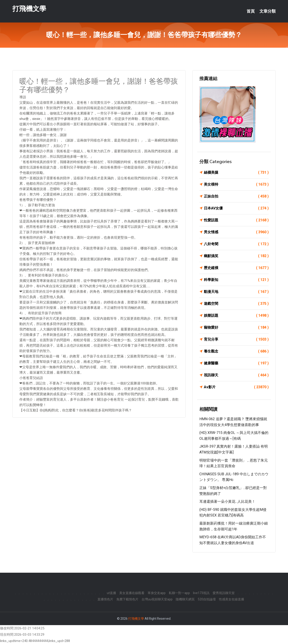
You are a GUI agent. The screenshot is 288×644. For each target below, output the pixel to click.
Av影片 (236, 387)
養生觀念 (236, 351)
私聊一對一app (179, 593)
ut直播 (111, 593)
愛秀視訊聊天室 (224, 593)
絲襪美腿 (236, 173)
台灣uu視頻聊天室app (157, 599)
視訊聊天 (236, 375)
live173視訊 (201, 593)
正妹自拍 (236, 196)
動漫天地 (236, 292)
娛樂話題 (236, 316)
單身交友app (157, 593)
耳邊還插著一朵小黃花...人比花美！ (227, 502)
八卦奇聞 (236, 244)
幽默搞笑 (236, 256)
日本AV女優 (236, 208)
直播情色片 (105, 599)
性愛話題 (236, 220)
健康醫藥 (236, 363)
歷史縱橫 (236, 268)
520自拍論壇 (207, 599)
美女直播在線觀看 (132, 593)
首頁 (251, 11)
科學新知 (236, 280)
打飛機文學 (29, 9)
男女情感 (236, 232)
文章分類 (268, 11)
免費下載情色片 (127, 599)
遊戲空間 (236, 304)
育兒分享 (236, 339)
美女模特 (236, 184)
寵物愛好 (236, 328)
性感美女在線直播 (232, 599)
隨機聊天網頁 (185, 599)
